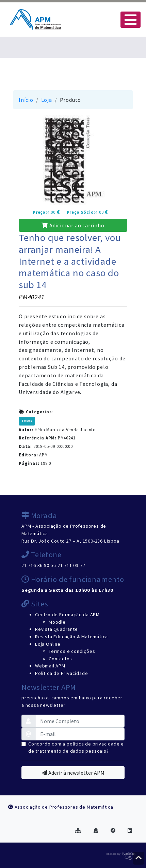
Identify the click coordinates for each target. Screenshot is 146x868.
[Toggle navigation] (131, 20)
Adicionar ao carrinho (73, 225)
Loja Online (48, 644)
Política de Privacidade (61, 673)
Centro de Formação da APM (67, 615)
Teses (27, 421)
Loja (47, 100)
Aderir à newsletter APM (73, 773)
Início (26, 100)
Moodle (57, 622)
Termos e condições (72, 651)
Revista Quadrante (56, 629)
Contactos (60, 659)
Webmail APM (50, 666)
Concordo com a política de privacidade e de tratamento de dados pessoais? (76, 748)
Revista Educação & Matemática (71, 637)
